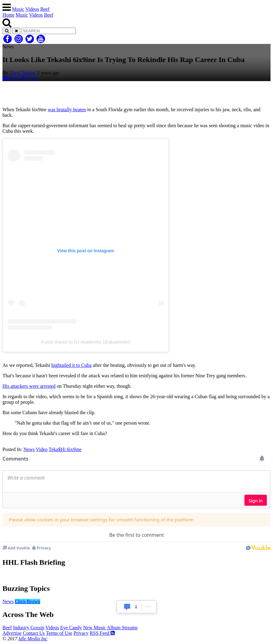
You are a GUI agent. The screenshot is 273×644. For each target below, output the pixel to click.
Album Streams (122, 628)
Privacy (81, 633)
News (29, 449)
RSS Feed (102, 633)
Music (18, 9)
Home (8, 15)
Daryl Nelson (23, 73)
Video (42, 449)
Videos (32, 9)
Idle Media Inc (33, 639)
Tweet (29, 78)
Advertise (12, 633)
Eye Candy (71, 628)
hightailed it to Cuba (71, 365)
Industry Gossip (29, 628)
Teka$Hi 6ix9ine (65, 449)
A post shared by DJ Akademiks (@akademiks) (86, 342)
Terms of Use (59, 633)
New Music (95, 628)
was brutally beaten (67, 110)
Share (11, 78)
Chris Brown (27, 601)
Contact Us (34, 633)
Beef (45, 9)
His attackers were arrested (29, 386)
